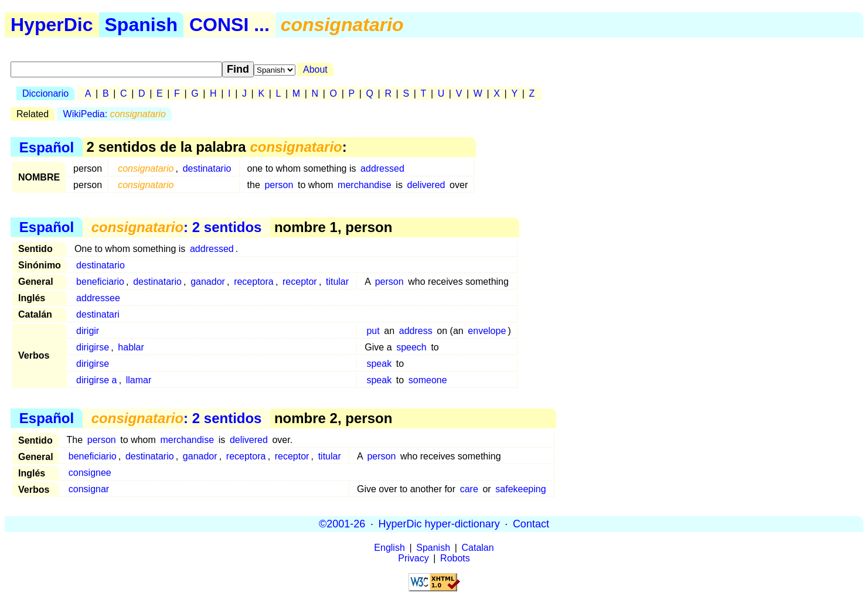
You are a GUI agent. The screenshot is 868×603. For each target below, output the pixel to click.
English (389, 548)
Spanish (141, 25)
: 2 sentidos (177, 227)
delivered (426, 185)
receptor (300, 282)
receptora (254, 282)
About (315, 69)
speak (379, 364)
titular (337, 282)
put (373, 331)
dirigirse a (96, 380)
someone (428, 380)
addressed (382, 168)
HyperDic (52, 25)
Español (47, 147)
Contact (531, 524)
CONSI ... (229, 25)
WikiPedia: (115, 114)
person (279, 185)
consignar (89, 489)
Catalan (478, 548)
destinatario (207, 168)
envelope (487, 331)
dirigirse (93, 347)
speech (411, 347)
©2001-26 (342, 524)
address (416, 331)
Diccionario (45, 93)
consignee (90, 473)
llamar (139, 380)
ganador (208, 282)
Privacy (413, 558)
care (469, 489)
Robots (455, 558)
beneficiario (100, 282)
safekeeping (520, 489)
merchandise (365, 185)
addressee (98, 298)
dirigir (88, 331)
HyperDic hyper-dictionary (439, 524)
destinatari (98, 314)
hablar (131, 347)
